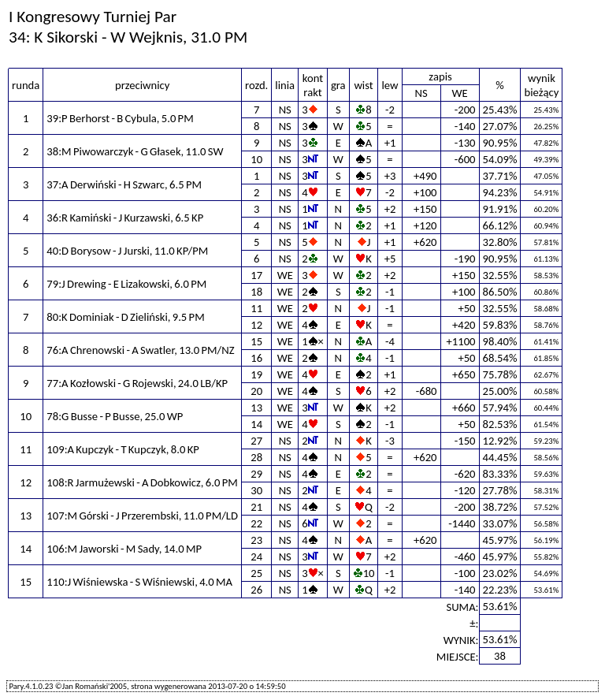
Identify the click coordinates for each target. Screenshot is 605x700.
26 (256, 590)
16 (256, 358)
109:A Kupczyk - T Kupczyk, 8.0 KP (122, 449)
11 (256, 308)
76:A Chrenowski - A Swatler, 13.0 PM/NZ (140, 350)
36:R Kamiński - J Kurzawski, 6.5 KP (125, 218)
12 (256, 325)
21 (256, 507)
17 (256, 275)
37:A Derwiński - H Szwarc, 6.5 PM (124, 184)
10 (256, 159)
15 (256, 341)
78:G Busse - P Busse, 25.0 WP (115, 416)
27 (256, 441)
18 (256, 292)
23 (256, 540)
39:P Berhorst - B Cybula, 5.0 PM (120, 118)
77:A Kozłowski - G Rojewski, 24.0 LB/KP (137, 383)
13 (256, 408)
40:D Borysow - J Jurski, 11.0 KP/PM (127, 251)
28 (256, 457)
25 (256, 573)
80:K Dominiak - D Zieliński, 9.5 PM (125, 317)
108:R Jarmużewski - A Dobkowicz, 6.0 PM (142, 482)
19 (256, 374)
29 (256, 474)
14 (256, 424)
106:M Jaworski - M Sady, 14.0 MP (124, 549)
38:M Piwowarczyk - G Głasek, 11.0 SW (135, 151)
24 (256, 557)
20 (256, 391)
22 (256, 523)
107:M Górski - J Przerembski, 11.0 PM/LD (142, 516)
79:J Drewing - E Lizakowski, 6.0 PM (126, 284)
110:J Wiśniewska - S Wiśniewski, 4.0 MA (139, 582)
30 (256, 490)
